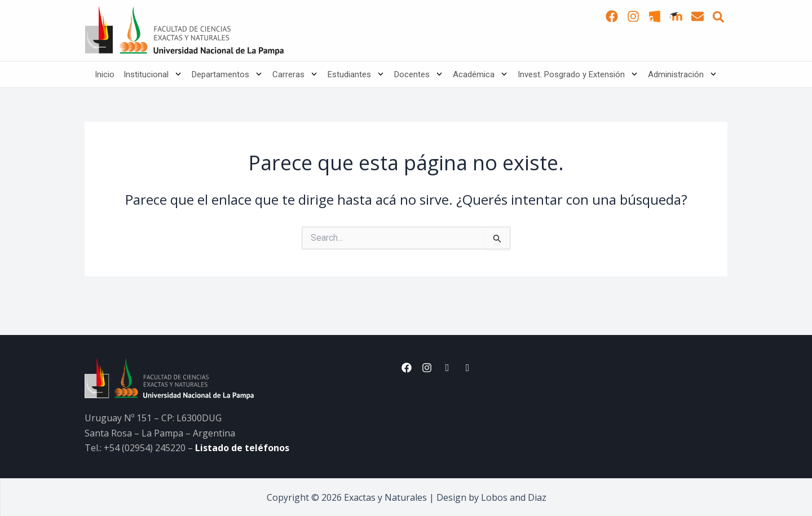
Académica (481, 74)
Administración (683, 74)
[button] (718, 17)
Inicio (105, 74)
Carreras (295, 74)
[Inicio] (184, 30)
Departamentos (228, 74)
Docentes (419, 74)
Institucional (153, 74)
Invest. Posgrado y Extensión (578, 74)
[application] (176, 74)
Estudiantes (356, 74)
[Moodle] (676, 16)
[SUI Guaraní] (655, 16)
